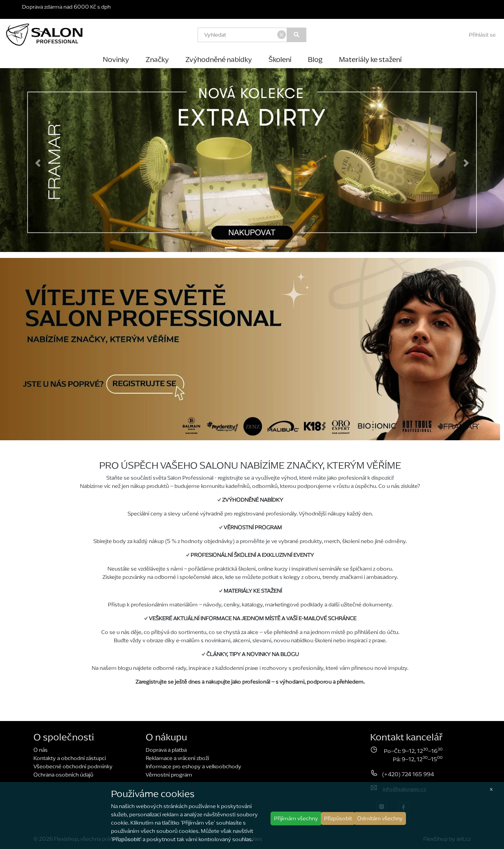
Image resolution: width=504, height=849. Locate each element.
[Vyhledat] (297, 35)
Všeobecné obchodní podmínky (73, 767)
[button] (38, 163)
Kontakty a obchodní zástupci (70, 758)
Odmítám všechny (380, 818)
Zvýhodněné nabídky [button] (219, 59)
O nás (41, 750)
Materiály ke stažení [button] (370, 59)
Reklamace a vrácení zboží (177, 758)
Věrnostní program (169, 775)
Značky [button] (157, 59)
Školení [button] (280, 59)
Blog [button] (315, 59)
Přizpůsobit (338, 818)
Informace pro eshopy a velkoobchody (194, 767)
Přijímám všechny (296, 818)
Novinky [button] (116, 59)
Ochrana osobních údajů (63, 775)
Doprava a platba (166, 750)
